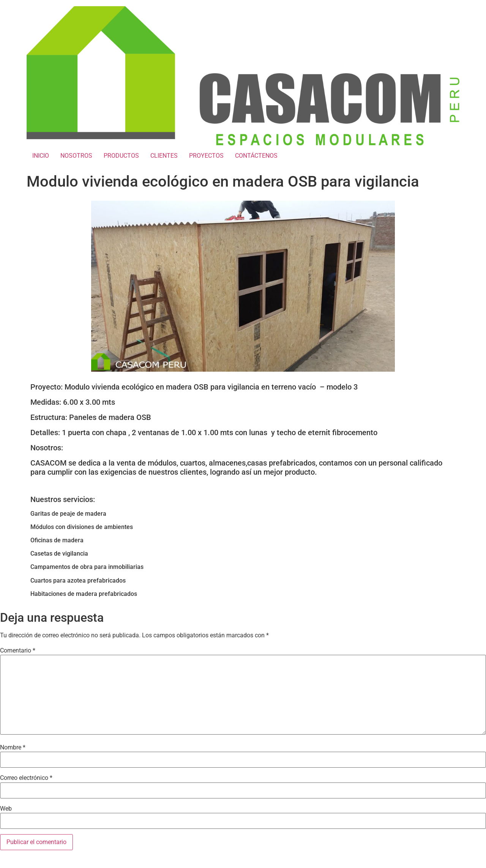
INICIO (41, 156)
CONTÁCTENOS (256, 156)
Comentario (18, 651)
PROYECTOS (206, 156)
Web (6, 809)
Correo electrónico (26, 778)
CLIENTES (164, 156)
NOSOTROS (76, 156)
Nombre (13, 748)
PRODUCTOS (121, 156)
